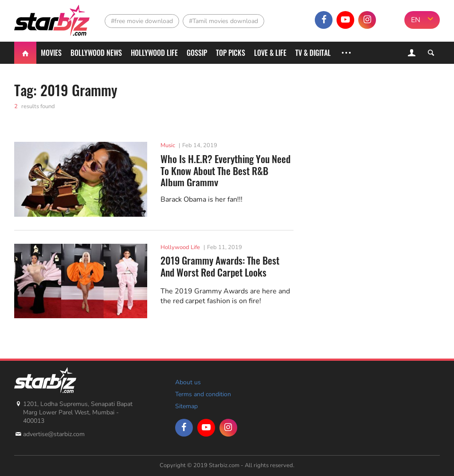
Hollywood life (154, 53)
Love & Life (270, 53)
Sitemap (186, 406)
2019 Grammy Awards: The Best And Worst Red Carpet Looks (220, 266)
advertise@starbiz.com (54, 434)
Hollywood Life (180, 247)
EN (416, 20)
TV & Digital (313, 53)
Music (168, 145)
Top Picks (231, 53)
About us (188, 382)
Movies (51, 53)
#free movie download (142, 21)
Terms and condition (203, 394)
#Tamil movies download (223, 21)
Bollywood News (96, 53)
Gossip (197, 53)
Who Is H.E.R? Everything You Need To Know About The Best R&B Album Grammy (225, 170)
